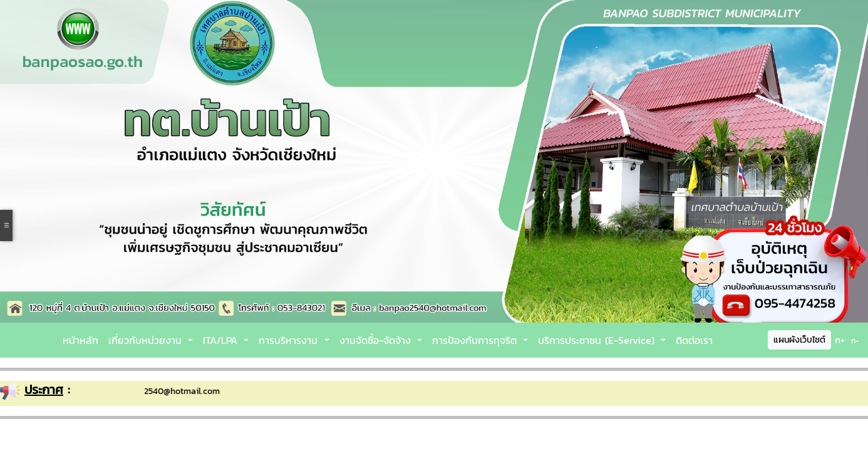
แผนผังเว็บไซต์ (799, 340)
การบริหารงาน (290, 340)
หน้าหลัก (80, 340)
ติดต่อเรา (694, 340)
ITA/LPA (222, 340)
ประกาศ (44, 390)
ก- (855, 341)
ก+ (840, 340)
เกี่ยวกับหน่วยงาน (147, 340)
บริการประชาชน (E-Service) (598, 340)
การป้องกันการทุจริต (476, 340)
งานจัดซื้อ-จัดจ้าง (377, 340)
